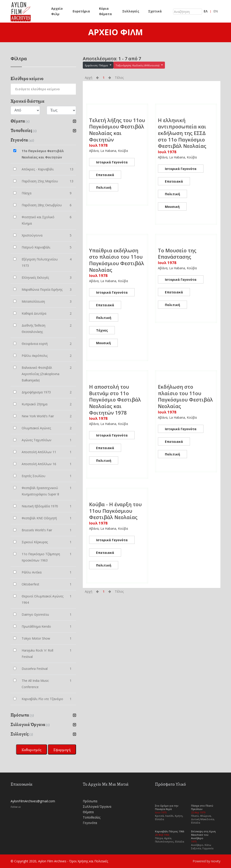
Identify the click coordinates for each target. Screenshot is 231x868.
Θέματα (88, 812)
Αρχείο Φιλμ (57, 11)
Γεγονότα (90, 823)
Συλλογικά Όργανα (97, 806)
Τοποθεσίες (92, 817)
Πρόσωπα (90, 801)
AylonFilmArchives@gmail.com (33, 801)
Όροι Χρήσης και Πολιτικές (89, 861)
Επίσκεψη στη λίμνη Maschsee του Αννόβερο (203, 835)
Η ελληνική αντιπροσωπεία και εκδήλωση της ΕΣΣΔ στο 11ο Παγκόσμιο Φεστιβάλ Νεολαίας (182, 133)
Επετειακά (105, 175)
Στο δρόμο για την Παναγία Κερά (167, 807)
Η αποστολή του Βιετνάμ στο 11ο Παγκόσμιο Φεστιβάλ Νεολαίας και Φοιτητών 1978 (115, 399)
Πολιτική (104, 187)
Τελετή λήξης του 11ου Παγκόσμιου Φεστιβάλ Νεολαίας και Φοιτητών (117, 130)
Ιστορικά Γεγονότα (112, 162)
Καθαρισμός (31, 750)
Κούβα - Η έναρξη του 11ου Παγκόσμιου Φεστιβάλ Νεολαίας (115, 511)
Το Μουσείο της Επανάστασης (177, 254)
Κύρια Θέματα (105, 11)
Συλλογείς (131, 11)
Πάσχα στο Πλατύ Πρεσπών (202, 807)
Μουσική (172, 207)
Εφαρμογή (62, 750)
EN (216, 11)
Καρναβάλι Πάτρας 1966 (170, 831)
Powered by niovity (207, 861)
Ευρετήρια (81, 11)
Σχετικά (155, 11)
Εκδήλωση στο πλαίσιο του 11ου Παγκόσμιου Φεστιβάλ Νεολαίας (185, 396)
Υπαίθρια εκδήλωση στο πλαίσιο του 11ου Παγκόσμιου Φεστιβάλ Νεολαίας (117, 260)
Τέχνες (102, 330)
